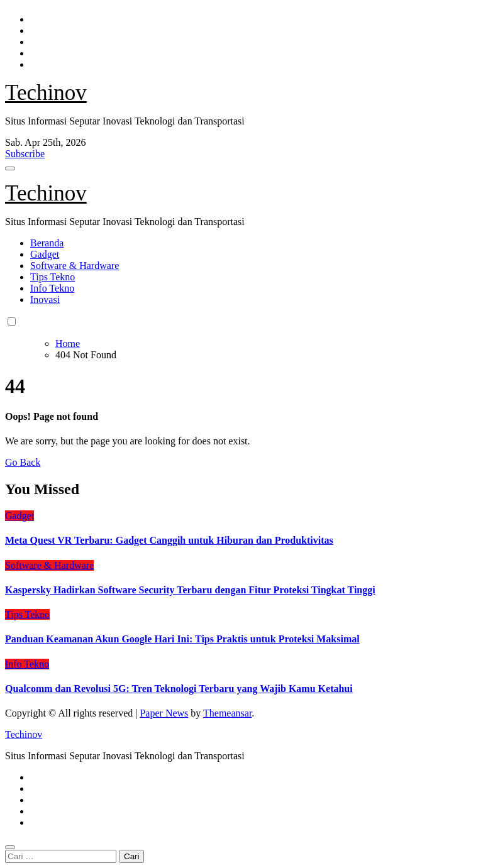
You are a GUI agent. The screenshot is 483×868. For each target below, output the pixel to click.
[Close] (10, 847)
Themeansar (227, 713)
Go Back (23, 462)
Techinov (46, 93)
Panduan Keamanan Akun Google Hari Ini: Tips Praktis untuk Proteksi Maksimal (182, 639)
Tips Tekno (53, 277)
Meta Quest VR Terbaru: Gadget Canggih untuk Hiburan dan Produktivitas (169, 540)
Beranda (47, 243)
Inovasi (45, 299)
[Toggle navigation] (10, 168)
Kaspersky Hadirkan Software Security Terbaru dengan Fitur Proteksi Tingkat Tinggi (190, 590)
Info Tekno (52, 288)
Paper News (164, 713)
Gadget (45, 254)
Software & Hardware (75, 266)
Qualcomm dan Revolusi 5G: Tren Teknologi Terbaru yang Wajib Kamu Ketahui (179, 689)
